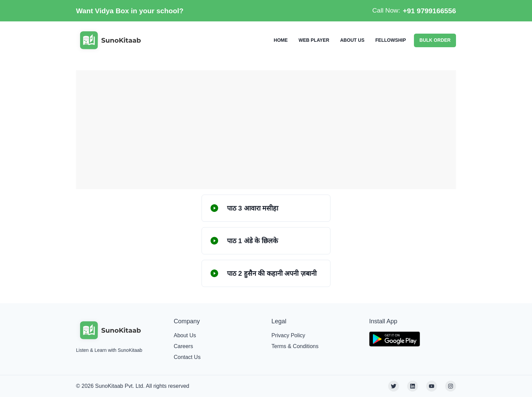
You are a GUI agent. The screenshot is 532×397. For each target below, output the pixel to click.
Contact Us (187, 357)
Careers (183, 346)
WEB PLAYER (314, 40)
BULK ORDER (435, 40)
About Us (185, 335)
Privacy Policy (288, 335)
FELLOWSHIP (391, 40)
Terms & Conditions (295, 346)
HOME (281, 40)
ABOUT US (352, 40)
